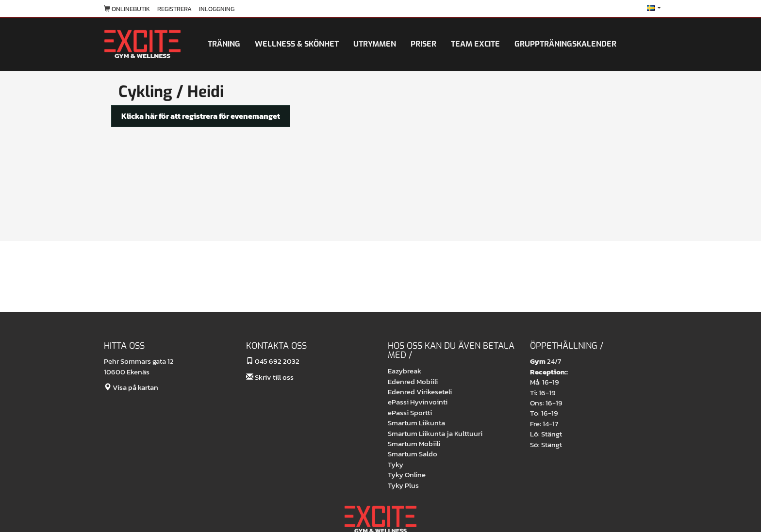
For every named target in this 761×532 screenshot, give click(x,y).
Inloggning (217, 9)
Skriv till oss (270, 377)
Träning (224, 44)
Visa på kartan (131, 387)
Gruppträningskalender (565, 44)
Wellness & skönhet (297, 44)
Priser (423, 44)
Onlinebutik (127, 9)
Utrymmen (375, 44)
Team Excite (475, 44)
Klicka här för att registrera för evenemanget (201, 116)
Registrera (174, 9)
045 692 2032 (273, 361)
